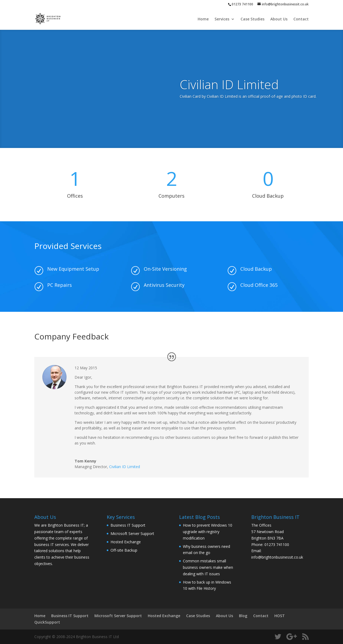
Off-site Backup (124, 550)
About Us (279, 19)
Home (203, 19)
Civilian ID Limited (125, 467)
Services (222, 19)
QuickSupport (47, 622)
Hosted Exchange (126, 542)
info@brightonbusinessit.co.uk (277, 557)
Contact (301, 19)
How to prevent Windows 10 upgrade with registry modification (208, 532)
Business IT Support (128, 525)
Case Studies (252, 19)
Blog (243, 616)
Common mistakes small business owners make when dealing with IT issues (208, 567)
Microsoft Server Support (132, 533)
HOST (280, 616)
